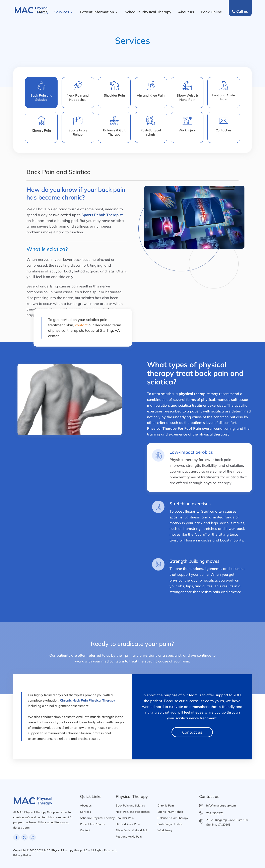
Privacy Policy (22, 855)
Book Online (211, 12)
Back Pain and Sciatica (130, 805)
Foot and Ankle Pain (129, 837)
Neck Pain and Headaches (133, 812)
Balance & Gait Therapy (173, 818)
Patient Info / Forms (93, 824)
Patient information (97, 12)
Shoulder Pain (114, 95)
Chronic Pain (41, 130)
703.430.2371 (215, 813)
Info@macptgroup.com (221, 805)
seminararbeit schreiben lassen (68, 733)
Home (42, 12)
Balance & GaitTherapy (114, 132)
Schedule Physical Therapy (148, 12)
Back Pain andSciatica (41, 97)
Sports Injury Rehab (78, 132)
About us (186, 12)
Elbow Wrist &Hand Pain (187, 97)
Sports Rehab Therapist (102, 215)
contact (81, 325)
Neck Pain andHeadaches (78, 97)
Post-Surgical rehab (170, 824)
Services (62, 12)
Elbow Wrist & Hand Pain (132, 830)
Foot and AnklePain (224, 97)
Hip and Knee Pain (151, 95)
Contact (85, 830)
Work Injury (187, 130)
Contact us (224, 130)
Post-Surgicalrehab (151, 132)
